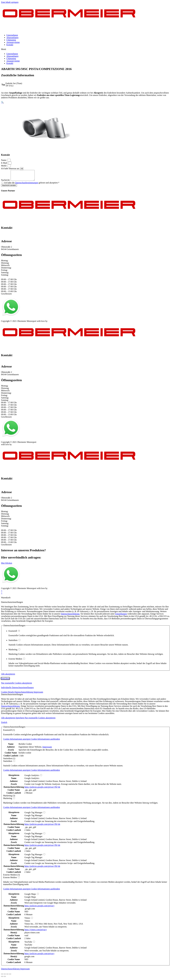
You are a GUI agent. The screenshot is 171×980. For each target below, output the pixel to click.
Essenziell (14, 633)
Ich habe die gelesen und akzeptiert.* (32, 185)
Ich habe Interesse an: (11, 168)
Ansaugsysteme (13, 42)
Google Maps (30, 899)
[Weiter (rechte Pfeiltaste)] (5, 978)
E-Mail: (5, 163)
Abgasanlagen (12, 38)
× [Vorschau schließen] (2, 593)
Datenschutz (18, 321)
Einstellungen (121, 616)
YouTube (28, 947)
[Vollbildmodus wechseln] (7, 976)
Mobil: (4, 166)
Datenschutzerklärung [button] (24, 694)
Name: (4, 160)
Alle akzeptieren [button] (8, 676)
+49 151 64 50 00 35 (10, 235)
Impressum (6, 321)
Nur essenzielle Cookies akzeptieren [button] (16, 685)
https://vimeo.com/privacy (36, 932)
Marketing (14, 651)
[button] (85, 49)
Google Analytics (32, 780)
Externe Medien (17, 661)
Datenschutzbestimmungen (27, 185)
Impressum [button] (38, 694)
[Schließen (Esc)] (2, 976)
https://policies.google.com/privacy (39, 908)
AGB (27, 321)
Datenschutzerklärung (70, 616)
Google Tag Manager (33, 817)
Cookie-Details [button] (8, 694)
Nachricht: (6, 182)
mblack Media (54, 323)
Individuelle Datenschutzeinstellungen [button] (17, 689)
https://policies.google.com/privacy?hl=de (42, 789)
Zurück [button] (4, 724)
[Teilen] (5, 976)
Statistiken (14, 642)
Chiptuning (11, 40)
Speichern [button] (5, 680)
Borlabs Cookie (25, 746)
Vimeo (27, 923)
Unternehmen (12, 35)
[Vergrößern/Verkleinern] (10, 976)
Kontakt (10, 45)
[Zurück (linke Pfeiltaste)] (2, 978)
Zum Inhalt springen (10, 2)
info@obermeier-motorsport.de (14, 238)
